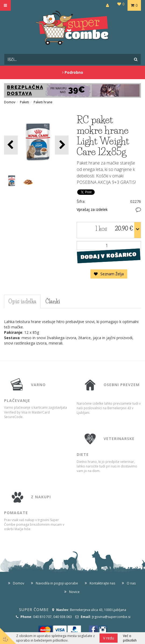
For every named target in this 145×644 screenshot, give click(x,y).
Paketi (24, 102)
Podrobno (73, 72)
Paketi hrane (43, 102)
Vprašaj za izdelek (92, 209)
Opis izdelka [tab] (22, 301)
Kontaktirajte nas (102, 583)
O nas (131, 583)
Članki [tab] (53, 301)
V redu (109, 638)
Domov (10, 102)
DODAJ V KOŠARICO (109, 255)
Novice (74, 592)
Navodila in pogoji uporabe (57, 583)
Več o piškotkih (130, 638)
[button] (62, 145)
